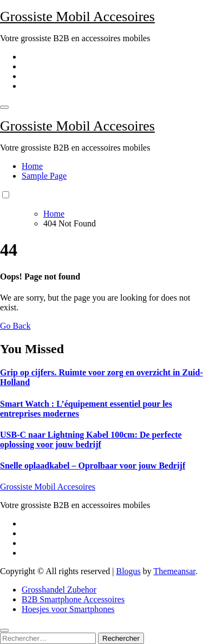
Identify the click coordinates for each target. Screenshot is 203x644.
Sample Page (44, 176)
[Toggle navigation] (4, 107)
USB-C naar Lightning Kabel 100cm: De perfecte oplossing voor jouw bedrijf (91, 440)
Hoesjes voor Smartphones (68, 609)
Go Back (15, 326)
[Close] (4, 630)
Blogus (128, 571)
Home (32, 166)
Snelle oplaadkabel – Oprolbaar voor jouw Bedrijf (93, 466)
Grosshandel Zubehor (59, 590)
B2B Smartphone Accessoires (73, 599)
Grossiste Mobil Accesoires (77, 17)
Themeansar (175, 571)
